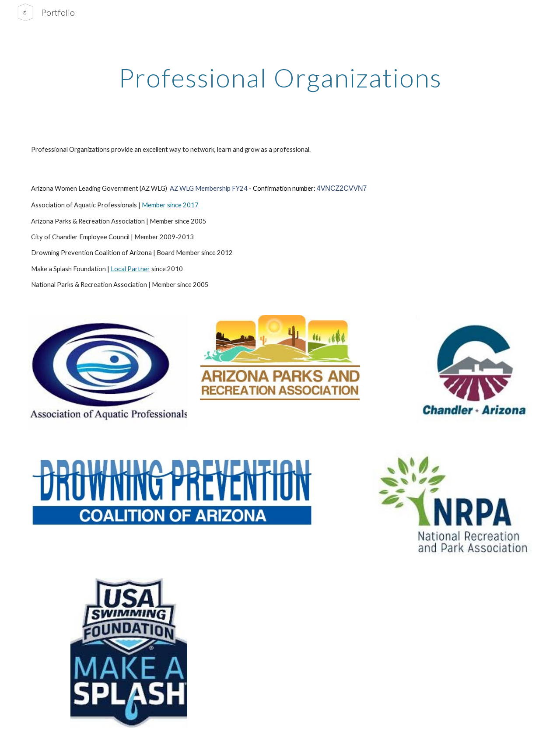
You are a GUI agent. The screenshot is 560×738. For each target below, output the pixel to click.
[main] (280, 77)
